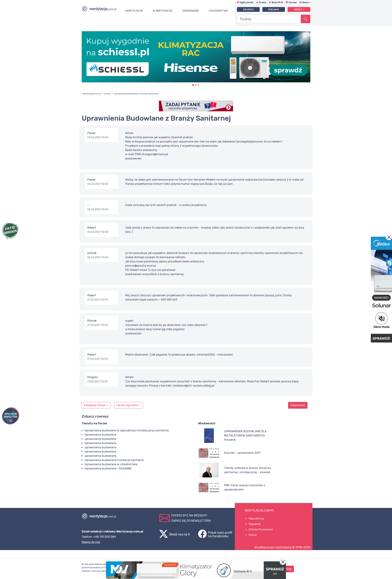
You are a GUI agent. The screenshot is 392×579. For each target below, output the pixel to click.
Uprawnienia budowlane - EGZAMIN (108, 469)
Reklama (274, 9)
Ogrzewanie (191, 11)
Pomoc (253, 535)
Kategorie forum (95, 405)
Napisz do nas (91, 542)
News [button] (305, 2)
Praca (263, 2)
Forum (293, 2)
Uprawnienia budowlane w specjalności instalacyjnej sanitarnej (127, 430)
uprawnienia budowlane (100, 439)
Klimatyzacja (163, 11)
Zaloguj (248, 9)
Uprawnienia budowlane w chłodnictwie (111, 464)
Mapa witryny (256, 519)
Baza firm (277, 2)
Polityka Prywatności (261, 530)
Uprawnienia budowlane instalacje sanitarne (114, 460)
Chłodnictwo (218, 11)
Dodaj (298, 9)
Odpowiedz (298, 405)
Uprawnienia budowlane (100, 435)
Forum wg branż (128, 405)
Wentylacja (134, 11)
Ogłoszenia (246, 2)
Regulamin (255, 524)
